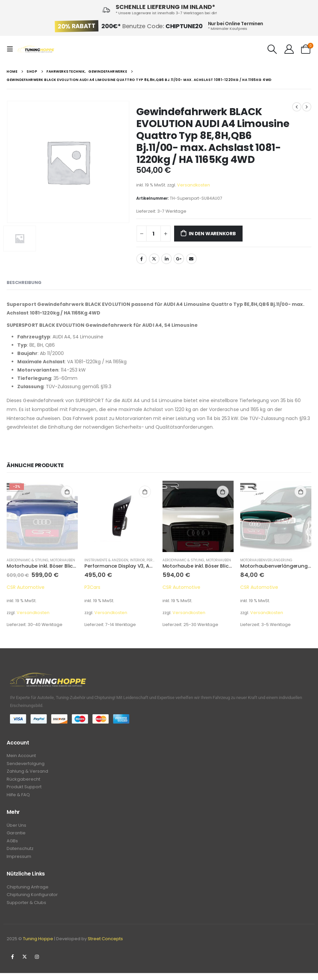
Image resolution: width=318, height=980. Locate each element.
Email (191, 259)
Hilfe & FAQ (18, 797)
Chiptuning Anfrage (28, 893)
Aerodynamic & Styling (28, 560)
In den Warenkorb (212, 234)
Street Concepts (105, 946)
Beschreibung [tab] (24, 282)
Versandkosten (194, 185)
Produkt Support (24, 789)
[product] (42, 516)
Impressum (19, 862)
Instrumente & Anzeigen (106, 560)
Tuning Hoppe (38, 946)
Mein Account (21, 756)
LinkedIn (166, 259)
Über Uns (16, 829)
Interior (137, 560)
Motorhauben (63, 560)
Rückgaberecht (23, 781)
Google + (179, 259)
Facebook (142, 259)
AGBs (12, 845)
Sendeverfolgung (26, 764)
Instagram (37, 964)
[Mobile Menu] (12, 49)
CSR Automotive (26, 587)
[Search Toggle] (272, 49)
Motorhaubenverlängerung (266, 560)
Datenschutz (20, 853)
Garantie (16, 837)
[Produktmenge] (154, 234)
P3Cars (92, 587)
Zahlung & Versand (27, 772)
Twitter (154, 259)
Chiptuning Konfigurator (32, 901)
